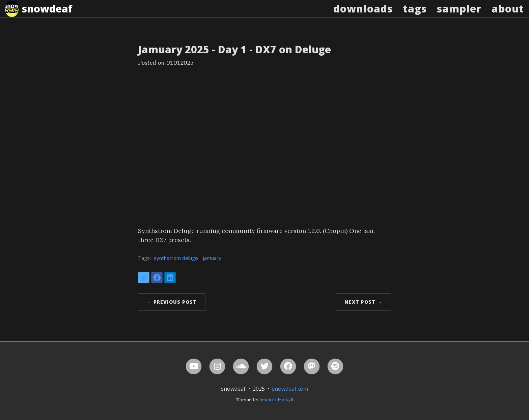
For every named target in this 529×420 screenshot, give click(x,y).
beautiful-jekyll (276, 399)
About (508, 15)
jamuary (212, 258)
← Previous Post (172, 302)
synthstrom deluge (176, 258)
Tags (415, 15)
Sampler (459, 15)
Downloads (363, 15)
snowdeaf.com (290, 389)
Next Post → (363, 302)
